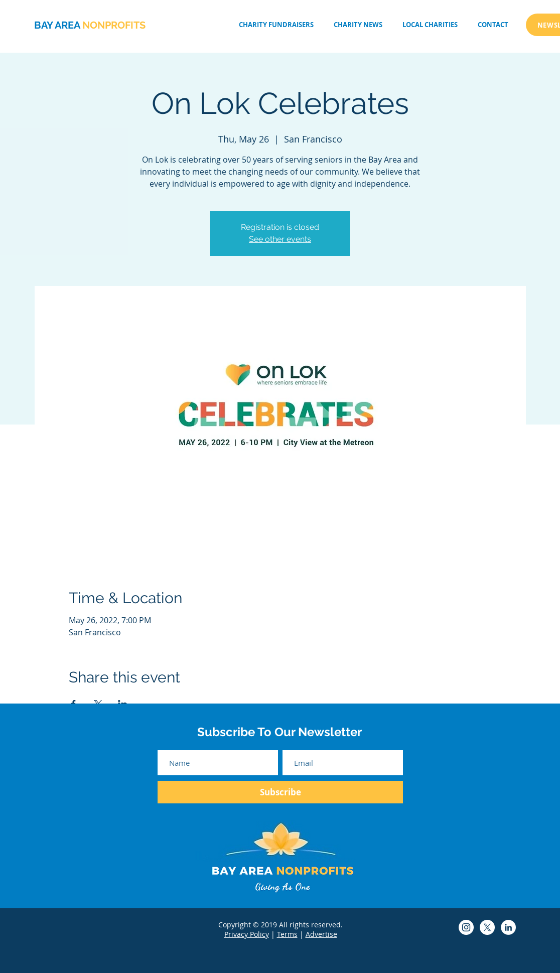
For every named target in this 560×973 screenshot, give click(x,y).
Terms (287, 934)
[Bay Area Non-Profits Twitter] (487, 927)
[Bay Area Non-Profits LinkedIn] (508, 927)
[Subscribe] (280, 792)
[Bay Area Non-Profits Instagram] (466, 927)
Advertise (321, 934)
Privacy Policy (247, 934)
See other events (280, 239)
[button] (430, 25)
